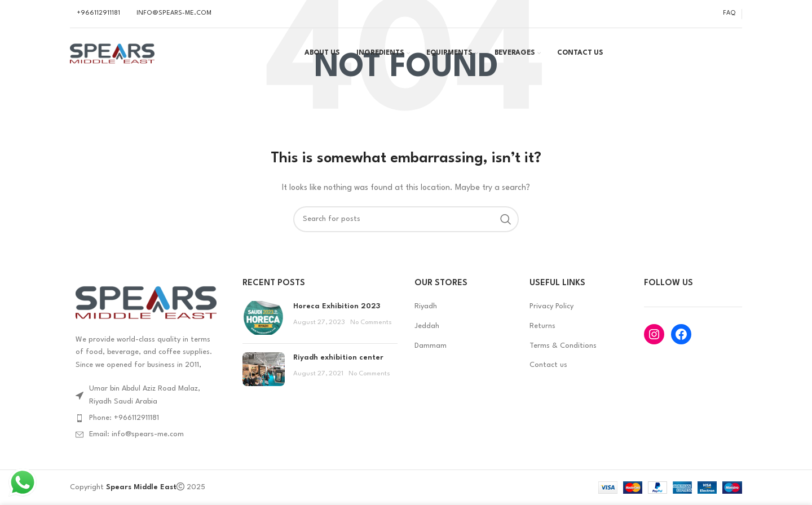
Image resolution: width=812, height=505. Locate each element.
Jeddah (427, 326)
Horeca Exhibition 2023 (337, 306)
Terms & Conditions (563, 346)
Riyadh (426, 306)
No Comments (371, 322)
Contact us (548, 365)
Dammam (431, 346)
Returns (542, 326)
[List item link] (148, 418)
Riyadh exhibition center (338, 358)
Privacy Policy (551, 306)
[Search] (406, 219)
